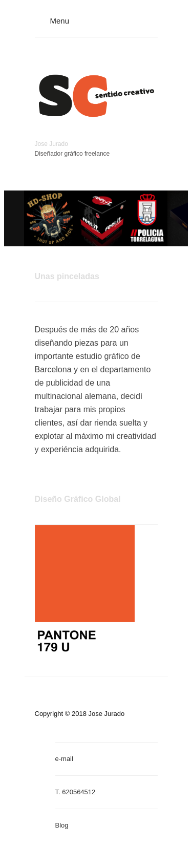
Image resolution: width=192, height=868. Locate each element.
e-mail (64, 759)
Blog (62, 825)
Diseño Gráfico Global (78, 499)
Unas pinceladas (67, 276)
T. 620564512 (76, 792)
